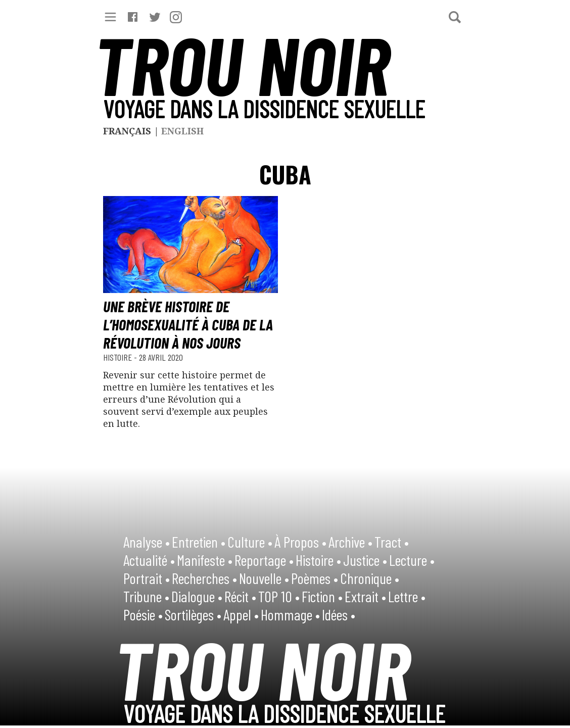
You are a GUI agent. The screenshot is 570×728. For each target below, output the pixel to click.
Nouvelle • (264, 578)
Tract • (392, 542)
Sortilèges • (193, 614)
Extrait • (365, 596)
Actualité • (149, 560)
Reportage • (264, 560)
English (182, 131)
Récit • (240, 596)
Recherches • (204, 578)
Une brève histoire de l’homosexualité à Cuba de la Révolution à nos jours (188, 324)
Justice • (365, 560)
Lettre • (407, 596)
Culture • (250, 542)
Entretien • (199, 542)
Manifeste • (205, 560)
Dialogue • (197, 596)
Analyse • (147, 542)
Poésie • (143, 614)
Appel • (241, 614)
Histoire (118, 357)
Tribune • (146, 596)
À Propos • (300, 542)
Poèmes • (315, 578)
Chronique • (370, 578)
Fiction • (322, 596)
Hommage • (290, 614)
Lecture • (412, 560)
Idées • (339, 614)
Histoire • (318, 560)
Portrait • (147, 578)
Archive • (350, 542)
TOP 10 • (279, 596)
